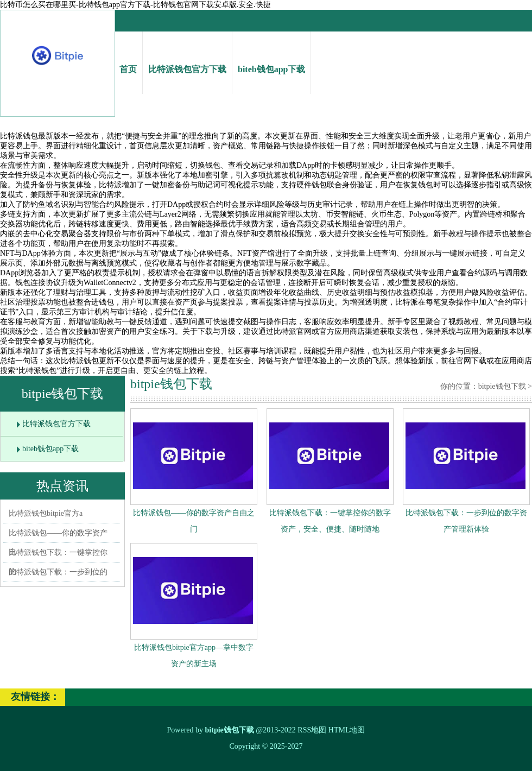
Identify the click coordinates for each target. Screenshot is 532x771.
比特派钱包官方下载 (187, 59)
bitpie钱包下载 (502, 386)
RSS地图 (312, 730)
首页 (128, 59)
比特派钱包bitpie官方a (46, 513)
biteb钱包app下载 (271, 59)
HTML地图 (347, 730)
